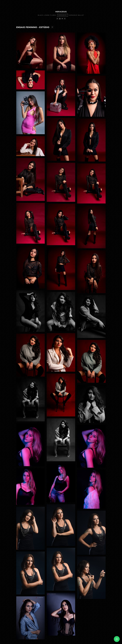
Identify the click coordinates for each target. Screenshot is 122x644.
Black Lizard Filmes (47, 15)
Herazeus (63, 15)
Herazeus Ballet (77, 15)
